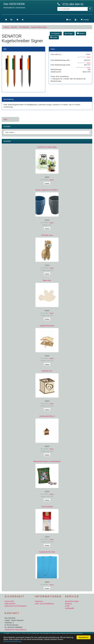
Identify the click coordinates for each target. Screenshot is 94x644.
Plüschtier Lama (47, 235)
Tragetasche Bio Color (47, 552)
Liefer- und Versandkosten (44, 604)
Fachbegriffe (70, 608)
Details (47, 184)
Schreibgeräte (24, 27)
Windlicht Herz (47, 371)
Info (69, 20)
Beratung (68, 604)
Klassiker (14, 27)
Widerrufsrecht (10, 604)
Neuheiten (7, 141)
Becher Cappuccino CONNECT (47, 190)
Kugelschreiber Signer (39, 27)
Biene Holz (47, 280)
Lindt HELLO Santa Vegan (47, 147)
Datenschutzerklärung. (13, 641)
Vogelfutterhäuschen (47, 326)
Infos (5, 119)
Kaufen (54, 37)
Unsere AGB (9, 601)
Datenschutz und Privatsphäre (16, 606)
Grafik (67, 606)
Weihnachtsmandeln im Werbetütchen (47, 461)
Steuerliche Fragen (72, 601)
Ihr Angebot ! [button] (56, 34)
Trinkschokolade (47, 507)
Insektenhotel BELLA (47, 416)
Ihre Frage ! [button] (69, 34)
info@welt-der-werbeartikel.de (15, 630)
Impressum (39, 601)
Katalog (6, 27)
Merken (81, 34)
